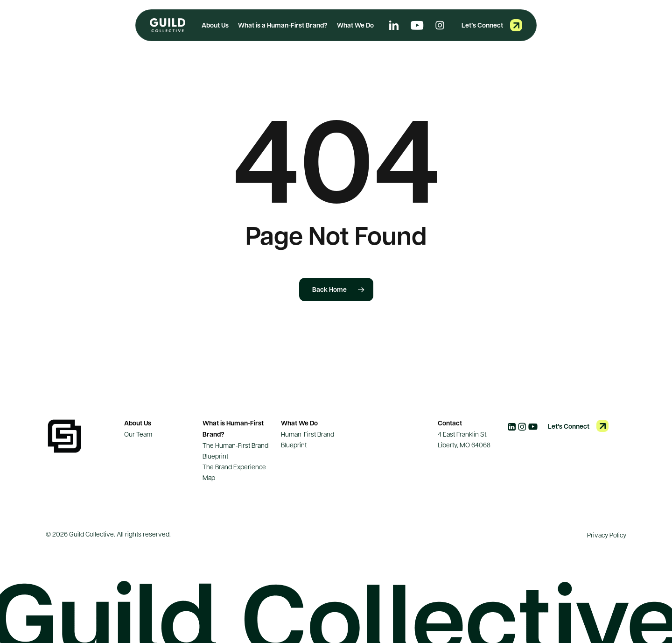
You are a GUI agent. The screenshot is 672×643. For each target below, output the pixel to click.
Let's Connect (569, 426)
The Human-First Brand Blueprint (235, 450)
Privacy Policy (607, 535)
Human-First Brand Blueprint (308, 439)
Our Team (138, 434)
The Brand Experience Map (234, 472)
